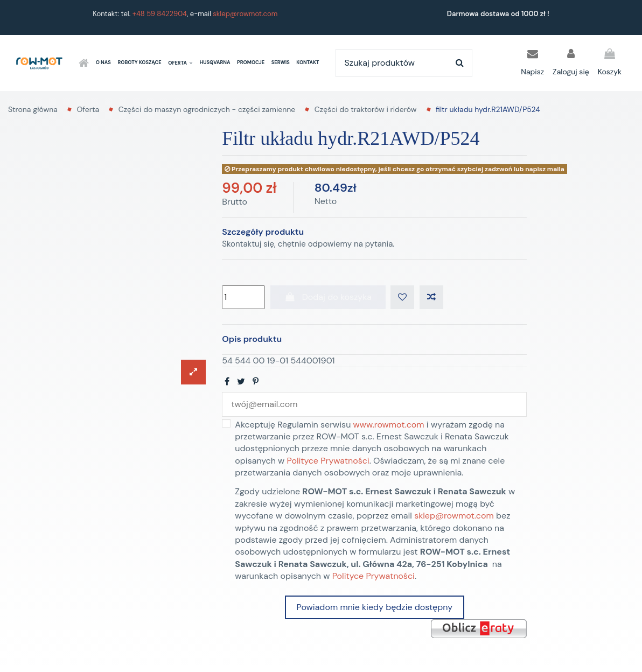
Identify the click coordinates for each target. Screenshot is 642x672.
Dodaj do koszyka (328, 297)
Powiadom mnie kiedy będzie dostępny (375, 607)
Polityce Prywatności (328, 461)
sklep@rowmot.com (245, 14)
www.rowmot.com (389, 425)
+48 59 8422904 (160, 14)
